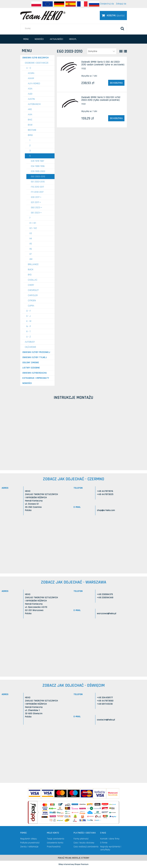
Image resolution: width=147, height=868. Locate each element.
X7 (30, 254)
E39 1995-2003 (38, 171)
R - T (28, 332)
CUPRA (31, 306)
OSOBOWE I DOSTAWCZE (37, 63)
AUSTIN (31, 99)
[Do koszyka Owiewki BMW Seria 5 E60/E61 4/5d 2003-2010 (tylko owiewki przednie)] (116, 118)
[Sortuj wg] (102, 51)
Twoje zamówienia (56, 839)
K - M (29, 321)
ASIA (30, 89)
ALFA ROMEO (34, 84)
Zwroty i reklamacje (29, 847)
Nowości (27, 383)
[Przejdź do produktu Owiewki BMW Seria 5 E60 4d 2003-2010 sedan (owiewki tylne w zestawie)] (70, 68)
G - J (28, 316)
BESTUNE (32, 130)
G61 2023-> (36, 213)
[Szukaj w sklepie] (74, 28)
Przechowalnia (54, 847)
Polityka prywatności (30, 843)
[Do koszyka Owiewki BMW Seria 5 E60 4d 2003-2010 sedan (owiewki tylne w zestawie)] (116, 83)
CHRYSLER (33, 295)
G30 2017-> (36, 197)
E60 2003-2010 (38, 177)
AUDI (30, 94)
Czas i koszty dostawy (84, 843)
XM (31, 259)
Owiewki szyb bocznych (35, 58)
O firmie (104, 843)
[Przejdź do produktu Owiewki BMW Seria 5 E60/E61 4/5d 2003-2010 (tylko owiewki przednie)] (70, 103)
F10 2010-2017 (37, 187)
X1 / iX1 (33, 223)
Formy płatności (81, 839)
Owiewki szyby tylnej (35, 357)
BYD (30, 275)
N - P (29, 326)
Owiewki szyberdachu (35, 373)
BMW (30, 135)
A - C (29, 68)
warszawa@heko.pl (107, 613)
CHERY (31, 285)
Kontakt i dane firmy (110, 839)
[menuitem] (26, 39)
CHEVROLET (33, 290)
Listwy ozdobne (31, 368)
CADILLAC (33, 280)
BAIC (30, 120)
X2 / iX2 (33, 228)
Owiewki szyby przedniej (36, 352)
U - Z (29, 337)
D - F (29, 311)
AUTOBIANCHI (34, 104)
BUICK (31, 270)
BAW (30, 125)
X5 (31, 244)
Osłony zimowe (31, 363)
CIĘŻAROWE (30, 347)
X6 (31, 249)
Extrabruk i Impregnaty (36, 378)
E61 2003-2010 (38, 182)
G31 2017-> (36, 202)
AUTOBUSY (30, 342)
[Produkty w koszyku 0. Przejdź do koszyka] (113, 15)
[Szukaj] (122, 28)
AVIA (30, 115)
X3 (31, 233)
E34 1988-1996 (38, 166)
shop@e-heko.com (106, 510)
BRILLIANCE (33, 264)
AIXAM (31, 78)
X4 (31, 239)
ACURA (31, 73)
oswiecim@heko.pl (106, 720)
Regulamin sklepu (29, 839)
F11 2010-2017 (37, 192)
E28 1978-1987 (37, 161)
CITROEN (32, 301)
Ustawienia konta (55, 843)
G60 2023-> (37, 208)
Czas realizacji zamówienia (86, 847)
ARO (30, 109)
